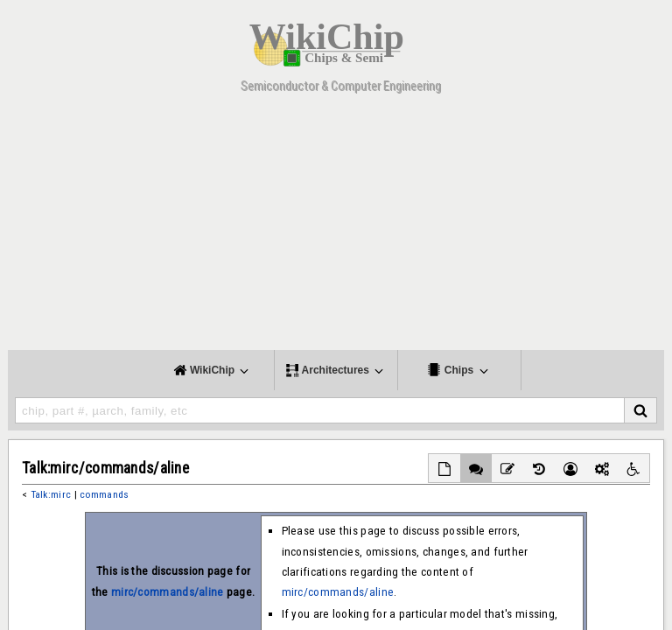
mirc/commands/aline (168, 592)
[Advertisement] (336, 227)
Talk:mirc (51, 494)
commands (104, 494)
